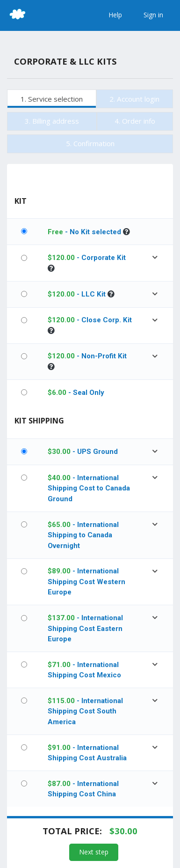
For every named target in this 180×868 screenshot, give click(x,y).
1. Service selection (52, 99)
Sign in (153, 15)
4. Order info (135, 121)
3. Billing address (52, 121)
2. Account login (134, 99)
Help (115, 15)
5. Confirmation (90, 143)
